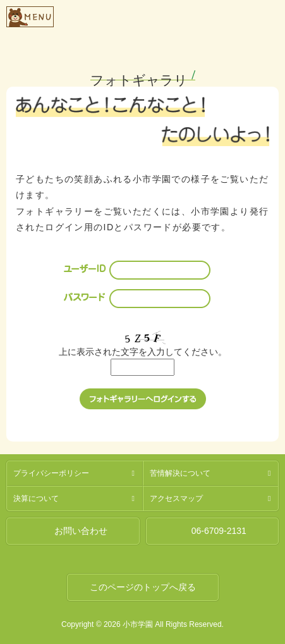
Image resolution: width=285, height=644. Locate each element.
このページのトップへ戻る (143, 587)
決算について (36, 498)
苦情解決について (180, 473)
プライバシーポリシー (51, 473)
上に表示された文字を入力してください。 (143, 352)
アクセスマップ (176, 498)
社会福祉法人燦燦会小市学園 (166, 15)
